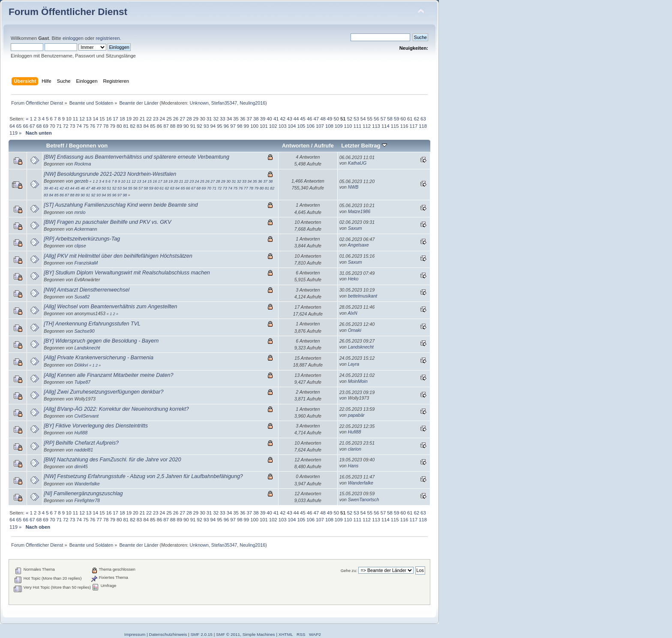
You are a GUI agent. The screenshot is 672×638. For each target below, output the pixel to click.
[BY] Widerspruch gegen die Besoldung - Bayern (101, 341)
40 (269, 119)
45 (303, 119)
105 (301, 126)
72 (66, 126)
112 (367, 126)
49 (330, 119)
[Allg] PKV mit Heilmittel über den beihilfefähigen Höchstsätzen (118, 256)
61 (410, 119)
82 (132, 126)
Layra (354, 364)
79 (112, 126)
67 (32, 126)
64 (12, 126)
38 (256, 119)
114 (385, 126)
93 (206, 126)
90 (186, 126)
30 (202, 119)
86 (159, 126)
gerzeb (81, 181)
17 (115, 119)
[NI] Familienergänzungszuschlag (83, 494)
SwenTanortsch (364, 500)
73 (72, 126)
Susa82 (82, 297)
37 (249, 119)
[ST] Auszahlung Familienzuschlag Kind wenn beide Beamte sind (121, 205)
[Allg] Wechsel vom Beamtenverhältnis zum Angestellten (110, 307)
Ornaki (355, 330)
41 (276, 119)
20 (135, 119)
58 (390, 119)
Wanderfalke (87, 484)
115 (395, 126)
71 (59, 126)
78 (106, 126)
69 (45, 126)
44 (296, 119)
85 (153, 126)
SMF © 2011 (228, 634)
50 (336, 119)
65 (19, 126)
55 (369, 119)
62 (417, 119)
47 (316, 119)
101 (264, 126)
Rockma (82, 164)
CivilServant (86, 416)
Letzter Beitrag (364, 146)
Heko (353, 279)
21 (142, 119)
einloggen (73, 38)
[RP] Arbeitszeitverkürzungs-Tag (82, 239)
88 (173, 126)
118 (423, 126)
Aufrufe (324, 146)
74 (79, 126)
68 (39, 126)
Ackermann (86, 229)
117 (414, 126)
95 (219, 126)
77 (99, 126)
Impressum (135, 634)
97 (233, 126)
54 (363, 119)
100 (254, 126)
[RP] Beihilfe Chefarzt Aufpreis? (81, 443)
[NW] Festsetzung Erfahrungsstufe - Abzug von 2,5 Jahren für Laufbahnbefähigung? (143, 476)
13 (89, 119)
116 (404, 126)
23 (156, 119)
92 (199, 126)
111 (357, 126)
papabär (356, 415)
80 (119, 126)
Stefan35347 (224, 103)
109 (339, 126)
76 (93, 126)
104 (292, 126)
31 (209, 119)
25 (169, 119)
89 (179, 126)
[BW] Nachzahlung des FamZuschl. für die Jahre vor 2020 (112, 460)
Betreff (55, 146)
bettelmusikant (363, 296)
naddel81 (84, 450)
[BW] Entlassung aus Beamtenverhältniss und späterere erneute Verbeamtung (136, 157)
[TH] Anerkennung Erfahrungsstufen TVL (92, 324)
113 (376, 126)
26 (176, 119)
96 (226, 126)
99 (246, 126)
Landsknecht (87, 348)
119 (13, 133)
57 (383, 119)
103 (283, 126)
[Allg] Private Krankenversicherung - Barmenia (99, 358)
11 (75, 119)
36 (243, 119)
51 (109, 188)
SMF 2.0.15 (201, 634)
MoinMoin (358, 381)
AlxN (352, 313)
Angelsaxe (358, 245)
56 (376, 119)
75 (86, 126)
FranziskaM (86, 263)
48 (323, 119)
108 (329, 126)
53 (356, 119)
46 (309, 119)
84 (146, 126)
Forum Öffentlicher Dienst (68, 12)
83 (139, 126)
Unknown (199, 103)
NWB (353, 187)
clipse (80, 246)
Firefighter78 (87, 500)
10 (69, 119)
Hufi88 (81, 433)
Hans (353, 466)
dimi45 (81, 466)
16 (109, 119)
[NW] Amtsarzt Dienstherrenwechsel (87, 290)
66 (25, 126)
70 (52, 126)
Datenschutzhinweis (168, 634)
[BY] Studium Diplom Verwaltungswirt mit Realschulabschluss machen (127, 273)
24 (162, 119)
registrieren (108, 38)
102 (273, 126)
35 (236, 119)
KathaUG (357, 163)
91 (193, 126)
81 (126, 126)
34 (229, 119)
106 (310, 126)
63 (423, 119)
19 (129, 119)
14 (95, 119)
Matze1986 (359, 211)
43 (289, 119)
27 (182, 119)
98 (240, 126)
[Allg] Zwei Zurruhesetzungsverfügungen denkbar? (103, 392)
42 (283, 119)
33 (222, 119)
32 (216, 119)
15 (102, 119)
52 (350, 119)
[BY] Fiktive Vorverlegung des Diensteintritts (96, 426)
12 (82, 119)
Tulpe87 (82, 382)
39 (263, 119)
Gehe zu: (349, 570)
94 (213, 126)
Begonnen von (88, 146)
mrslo (80, 212)
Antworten (296, 146)
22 (149, 119)
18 (122, 119)
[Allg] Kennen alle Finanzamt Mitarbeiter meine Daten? (108, 375)
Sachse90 (84, 331)
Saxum (355, 228)
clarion (355, 449)
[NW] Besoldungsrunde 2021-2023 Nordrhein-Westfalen (110, 174)
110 (348, 126)
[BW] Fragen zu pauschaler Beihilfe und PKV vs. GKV (107, 222)
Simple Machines (259, 634)
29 (196, 119)
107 (320, 126)
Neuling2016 (252, 103)
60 (403, 119)
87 (166, 126)
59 (396, 119)
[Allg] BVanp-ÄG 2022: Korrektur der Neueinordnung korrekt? (116, 409)
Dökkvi (81, 365)
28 (189, 119)
